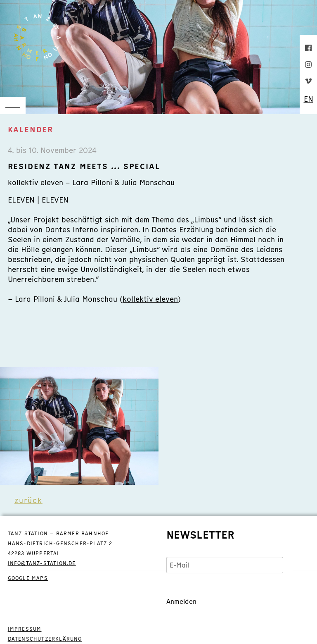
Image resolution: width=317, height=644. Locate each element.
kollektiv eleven (150, 299)
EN (309, 99)
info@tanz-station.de (42, 563)
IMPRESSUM (25, 629)
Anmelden (181, 601)
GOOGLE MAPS (28, 578)
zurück (28, 500)
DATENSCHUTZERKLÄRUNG (45, 639)
